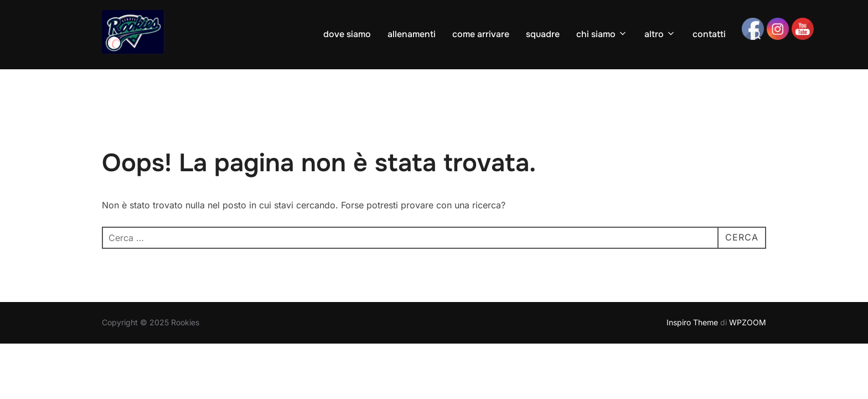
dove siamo (347, 34)
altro (660, 34)
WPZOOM (748, 322)
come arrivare (481, 34)
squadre (543, 34)
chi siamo (602, 34)
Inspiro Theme (692, 322)
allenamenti (412, 34)
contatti (709, 34)
